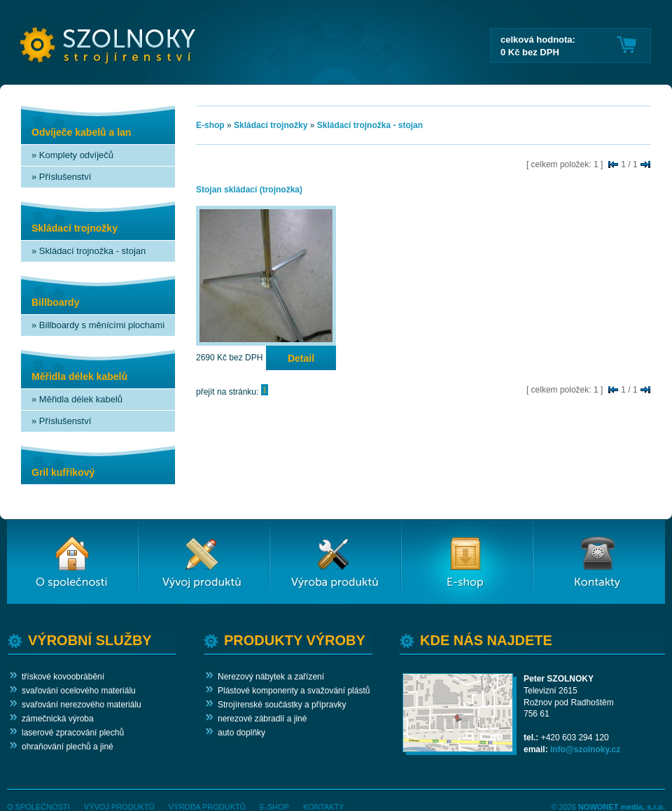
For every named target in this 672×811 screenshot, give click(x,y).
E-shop (210, 125)
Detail (301, 358)
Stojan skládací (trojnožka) (249, 190)
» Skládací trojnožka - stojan (89, 251)
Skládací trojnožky (75, 228)
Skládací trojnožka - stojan (370, 125)
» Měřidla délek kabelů (77, 399)
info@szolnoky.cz (585, 749)
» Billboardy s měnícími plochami (98, 325)
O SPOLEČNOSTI (38, 807)
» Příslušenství (61, 177)
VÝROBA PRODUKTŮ (207, 807)
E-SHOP (274, 807)
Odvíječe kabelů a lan (81, 132)
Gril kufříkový (63, 472)
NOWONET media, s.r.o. (622, 807)
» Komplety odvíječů (72, 155)
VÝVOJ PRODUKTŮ (119, 807)
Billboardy (55, 302)
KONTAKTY (323, 807)
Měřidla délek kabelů (79, 376)
